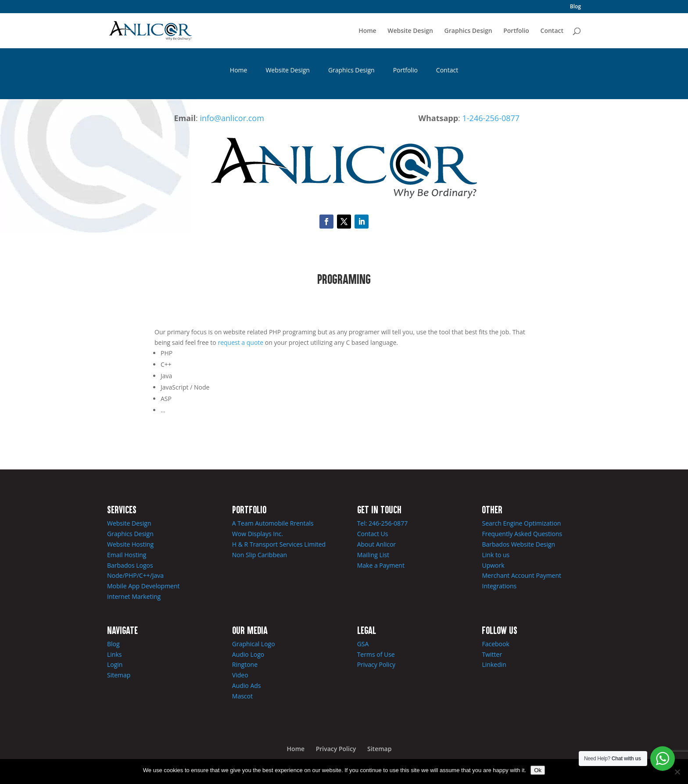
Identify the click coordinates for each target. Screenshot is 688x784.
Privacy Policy (376, 664)
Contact (552, 31)
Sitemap (119, 675)
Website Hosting (130, 544)
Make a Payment (381, 565)
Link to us (496, 555)
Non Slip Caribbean (260, 555)
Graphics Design (468, 31)
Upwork (493, 565)
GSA (363, 644)
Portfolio (516, 31)
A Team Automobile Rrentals (273, 523)
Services (122, 509)
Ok (538, 770)
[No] (677, 772)
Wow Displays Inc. (258, 534)
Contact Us (373, 534)
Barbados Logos (130, 565)
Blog (575, 7)
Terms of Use (376, 654)
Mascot (242, 696)
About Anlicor (376, 544)
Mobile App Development (143, 586)
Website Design (410, 31)
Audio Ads (247, 686)
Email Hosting (127, 555)
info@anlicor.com (232, 118)
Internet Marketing (134, 596)
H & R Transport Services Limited (279, 544)
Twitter (492, 654)
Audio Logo (248, 654)
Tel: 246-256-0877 (382, 523)
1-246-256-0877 (491, 118)
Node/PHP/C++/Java (135, 575)
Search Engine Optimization (521, 523)
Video (240, 675)
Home (367, 31)
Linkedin (494, 664)
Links (114, 654)
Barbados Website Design (518, 544)
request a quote (240, 342)
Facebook (495, 644)
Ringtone (245, 664)
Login (115, 664)
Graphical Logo (254, 644)
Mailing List (373, 555)
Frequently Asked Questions (522, 534)
